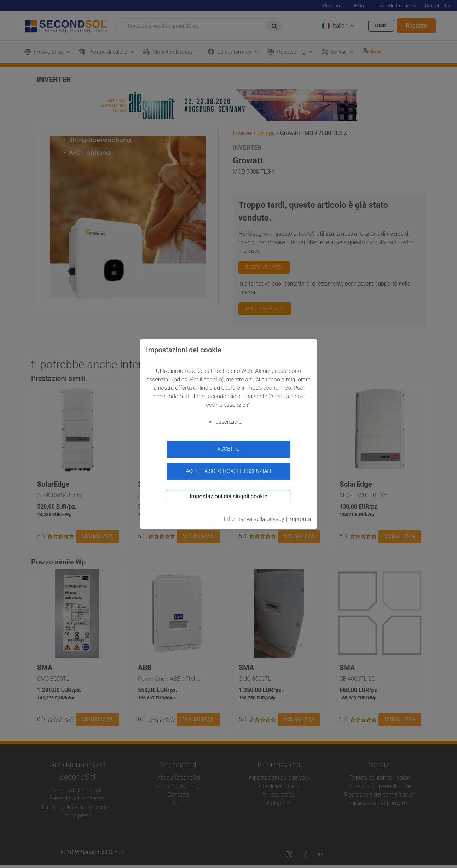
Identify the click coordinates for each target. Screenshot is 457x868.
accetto (229, 449)
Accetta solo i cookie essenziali (228, 468)
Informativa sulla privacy (254, 516)
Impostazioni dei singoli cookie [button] (228, 493)
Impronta (300, 516)
